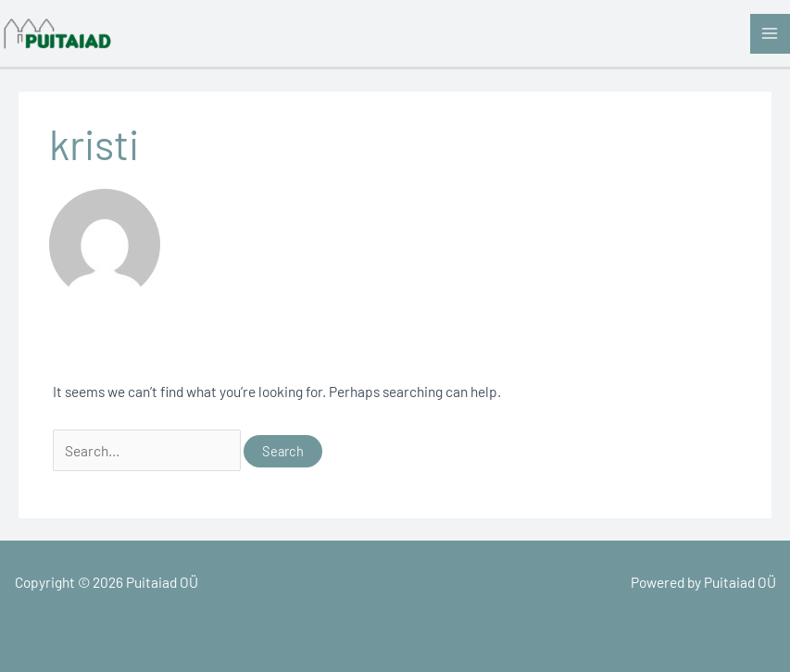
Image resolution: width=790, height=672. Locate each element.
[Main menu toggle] (770, 34)
